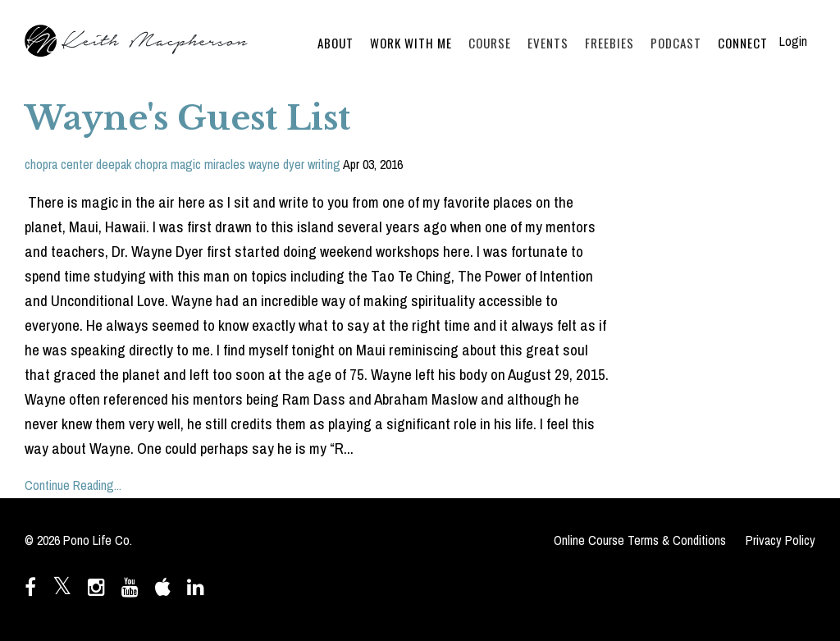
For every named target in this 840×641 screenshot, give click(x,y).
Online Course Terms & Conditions (640, 540)
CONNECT (743, 43)
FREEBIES (609, 43)
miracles (225, 164)
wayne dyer (276, 164)
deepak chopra (132, 164)
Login (793, 41)
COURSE (490, 43)
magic (186, 164)
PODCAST (676, 43)
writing (324, 164)
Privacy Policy (781, 540)
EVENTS (548, 43)
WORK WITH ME (411, 43)
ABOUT (336, 43)
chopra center (59, 164)
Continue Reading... (73, 485)
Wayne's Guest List (187, 118)
